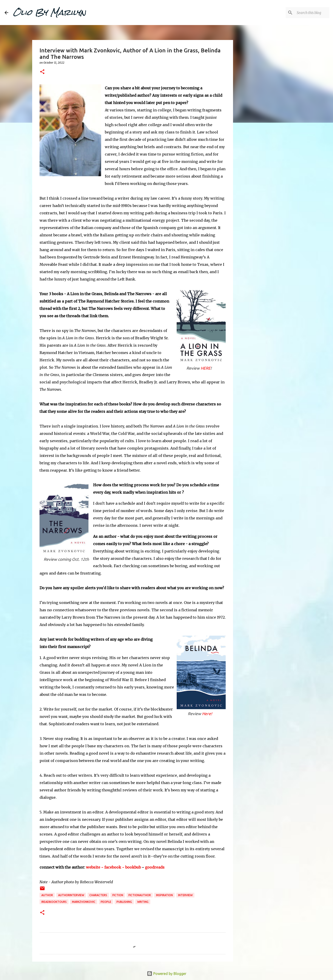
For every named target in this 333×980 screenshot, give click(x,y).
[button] (42, 72)
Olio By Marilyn (49, 12)
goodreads (155, 867)
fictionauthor (140, 895)
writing (143, 902)
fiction (118, 895)
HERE (206, 368)
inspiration (164, 895)
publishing (124, 902)
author (47, 895)
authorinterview (71, 895)
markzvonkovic (84, 902)
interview (185, 895)
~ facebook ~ (113, 867)
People (106, 902)
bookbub (134, 867)
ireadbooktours (54, 902)
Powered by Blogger (167, 974)
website (93, 867)
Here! (207, 714)
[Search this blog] (305, 13)
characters (98, 895)
